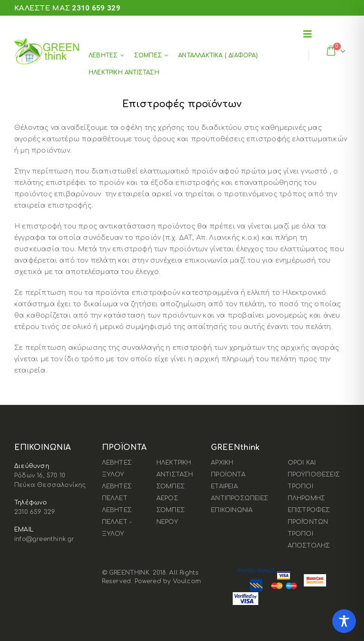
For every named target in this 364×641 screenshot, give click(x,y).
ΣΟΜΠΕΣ (148, 55)
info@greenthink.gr (45, 539)
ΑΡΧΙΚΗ (222, 463)
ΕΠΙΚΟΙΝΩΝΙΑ (232, 510)
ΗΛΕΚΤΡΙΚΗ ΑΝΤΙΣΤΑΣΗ (124, 73)
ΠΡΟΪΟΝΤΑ (228, 475)
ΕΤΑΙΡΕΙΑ (224, 486)
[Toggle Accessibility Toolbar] (344, 621)
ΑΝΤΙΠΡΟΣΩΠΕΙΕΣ (240, 498)
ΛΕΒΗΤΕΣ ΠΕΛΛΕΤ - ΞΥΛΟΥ (117, 522)
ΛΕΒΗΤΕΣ (103, 55)
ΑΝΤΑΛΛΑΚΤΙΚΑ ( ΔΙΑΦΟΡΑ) (218, 55)
